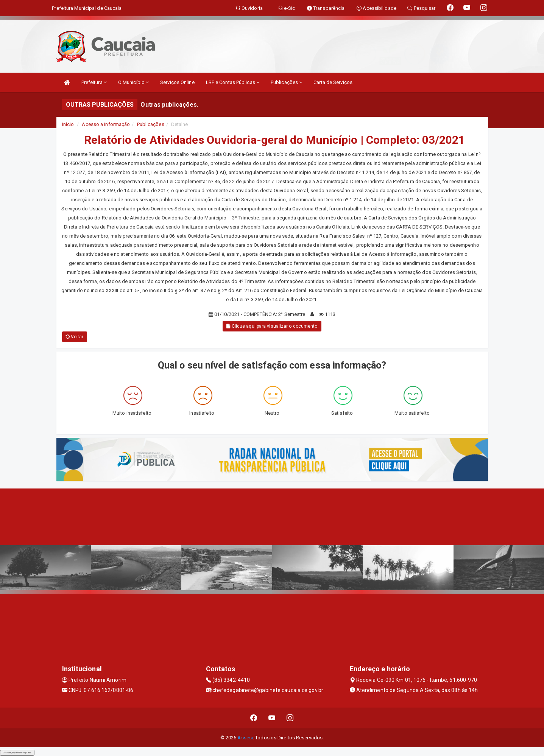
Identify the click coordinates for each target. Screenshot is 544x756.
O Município (133, 82)
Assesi (245, 738)
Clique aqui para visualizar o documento (272, 326)
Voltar (75, 337)
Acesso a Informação (106, 124)
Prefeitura (94, 82)
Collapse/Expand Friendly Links (17, 753)
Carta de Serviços (333, 82)
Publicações (286, 82)
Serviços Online (177, 82)
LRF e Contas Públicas (233, 82)
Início (68, 124)
